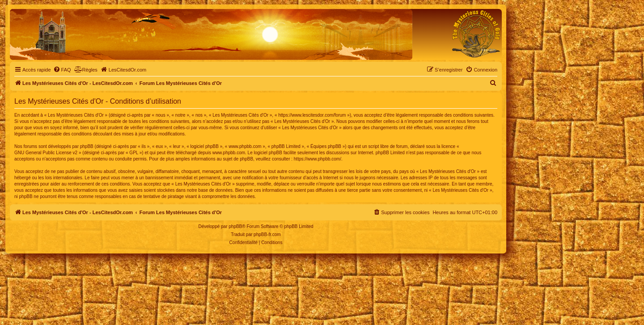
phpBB (235, 226)
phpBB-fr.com (267, 234)
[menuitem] (62, 70)
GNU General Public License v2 (46, 153)
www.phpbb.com (229, 153)
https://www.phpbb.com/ (318, 159)
